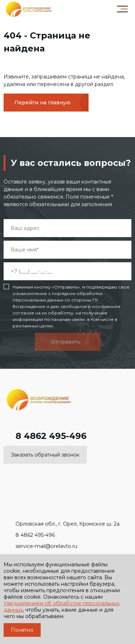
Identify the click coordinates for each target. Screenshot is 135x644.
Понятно (22, 630)
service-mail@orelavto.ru (40, 546)
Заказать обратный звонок (45, 455)
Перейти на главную (42, 103)
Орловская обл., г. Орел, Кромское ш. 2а (62, 524)
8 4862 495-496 (45, 436)
